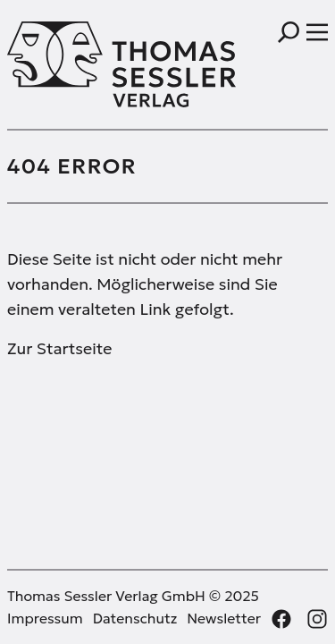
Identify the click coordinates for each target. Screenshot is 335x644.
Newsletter (224, 618)
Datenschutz (135, 618)
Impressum (45, 618)
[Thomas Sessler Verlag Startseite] (88, 64)
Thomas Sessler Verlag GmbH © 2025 (133, 596)
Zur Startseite (59, 348)
